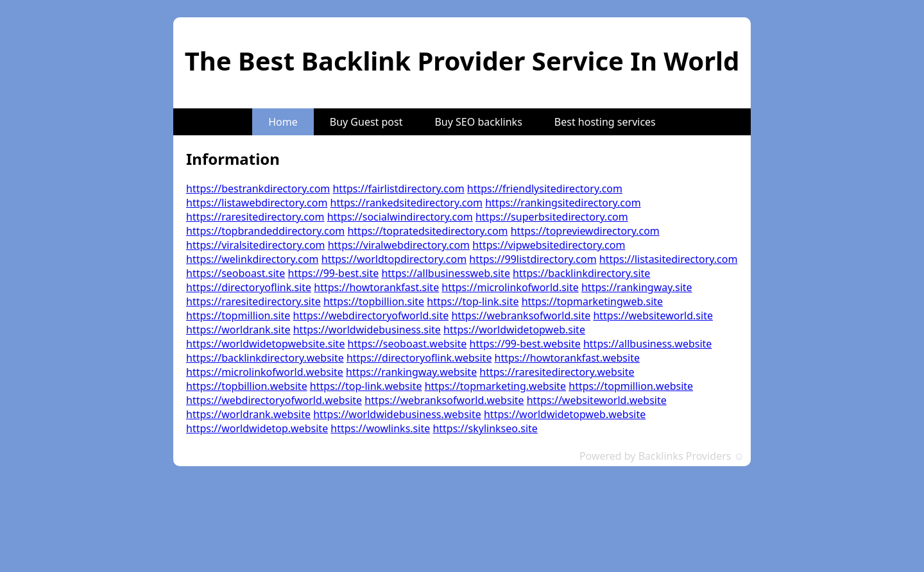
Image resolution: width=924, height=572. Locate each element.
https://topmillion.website (631, 386)
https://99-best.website (525, 344)
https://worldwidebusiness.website (397, 414)
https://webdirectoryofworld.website (274, 400)
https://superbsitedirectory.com (552, 217)
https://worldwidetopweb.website (565, 414)
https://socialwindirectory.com (400, 217)
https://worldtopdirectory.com (394, 259)
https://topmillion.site (238, 315)
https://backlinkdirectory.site (581, 273)
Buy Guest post (366, 122)
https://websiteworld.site (653, 315)
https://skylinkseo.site (485, 428)
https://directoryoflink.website (419, 358)
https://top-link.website (366, 386)
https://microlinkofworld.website (265, 372)
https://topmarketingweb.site (593, 301)
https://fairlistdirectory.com (398, 189)
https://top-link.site (473, 301)
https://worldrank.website (248, 414)
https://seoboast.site (235, 273)
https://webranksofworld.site (521, 315)
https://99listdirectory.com (533, 259)
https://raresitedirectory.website (557, 372)
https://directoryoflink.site (249, 287)
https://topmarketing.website (496, 386)
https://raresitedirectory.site (253, 301)
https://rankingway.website (411, 372)
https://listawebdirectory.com (257, 203)
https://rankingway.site (637, 287)
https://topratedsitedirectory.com (427, 231)
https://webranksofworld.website (444, 400)
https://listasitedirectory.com (669, 259)
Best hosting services (605, 122)
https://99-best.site (334, 273)
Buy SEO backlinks (478, 122)
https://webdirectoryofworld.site (371, 315)
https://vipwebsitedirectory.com (549, 245)
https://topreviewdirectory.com (585, 231)
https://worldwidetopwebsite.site (265, 344)
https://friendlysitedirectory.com (545, 189)
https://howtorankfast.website (567, 358)
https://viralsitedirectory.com (256, 245)
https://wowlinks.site (380, 428)
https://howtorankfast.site (376, 287)
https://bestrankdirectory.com (258, 189)
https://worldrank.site (238, 330)
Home (283, 122)
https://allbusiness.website (647, 344)
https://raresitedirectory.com (255, 217)
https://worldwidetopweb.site (514, 330)
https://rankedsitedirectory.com (406, 203)
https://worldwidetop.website (257, 428)
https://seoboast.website (407, 344)
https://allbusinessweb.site (445, 273)
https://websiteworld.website (597, 400)
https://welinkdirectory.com (252, 259)
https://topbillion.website (247, 386)
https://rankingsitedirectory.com (563, 203)
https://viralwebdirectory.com (399, 245)
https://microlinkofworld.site (510, 287)
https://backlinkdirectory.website (265, 358)
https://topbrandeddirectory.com (265, 231)
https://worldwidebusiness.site (367, 330)
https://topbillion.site (374, 301)
